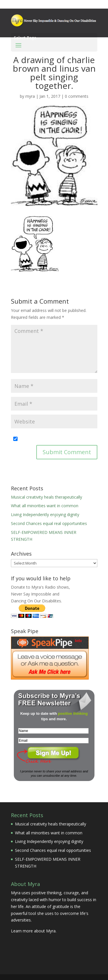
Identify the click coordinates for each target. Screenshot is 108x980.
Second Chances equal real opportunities (49, 523)
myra (30, 96)
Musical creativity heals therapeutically (47, 497)
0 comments (77, 96)
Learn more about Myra (33, 931)
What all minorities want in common (45, 506)
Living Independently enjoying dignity (45, 515)
